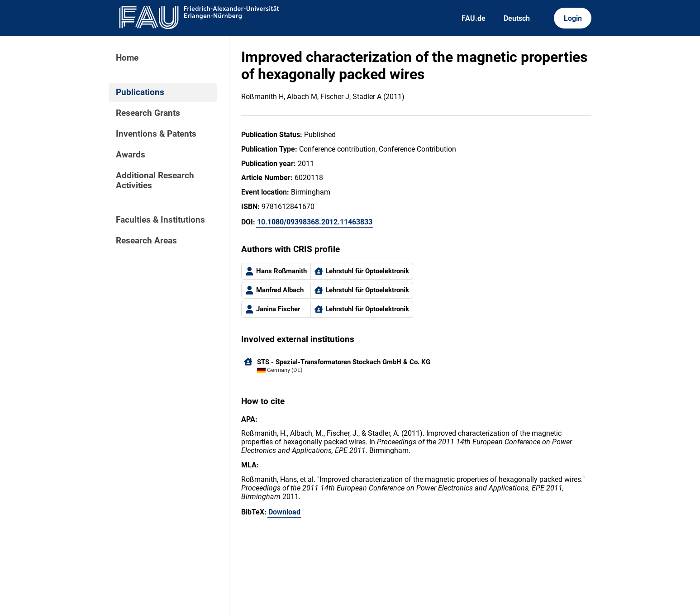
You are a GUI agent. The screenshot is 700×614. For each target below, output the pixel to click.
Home (127, 58)
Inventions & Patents (156, 134)
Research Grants (148, 113)
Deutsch (517, 18)
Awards (131, 155)
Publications (140, 92)
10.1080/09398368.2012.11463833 (315, 222)
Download (284, 512)
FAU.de (474, 18)
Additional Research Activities (155, 181)
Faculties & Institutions (160, 220)
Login (573, 18)
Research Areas (146, 241)
